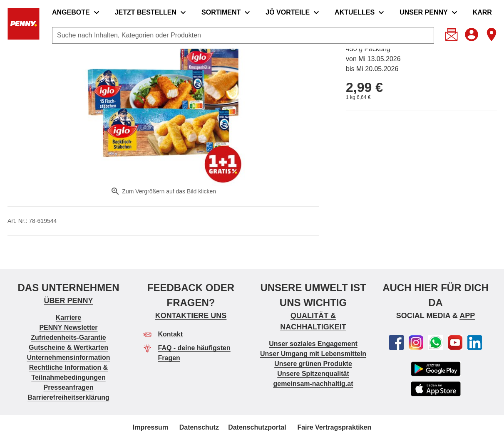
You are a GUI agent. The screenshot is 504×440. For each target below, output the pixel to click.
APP (467, 316)
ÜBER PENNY (68, 301)
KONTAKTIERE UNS (191, 316)
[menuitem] (78, 12)
